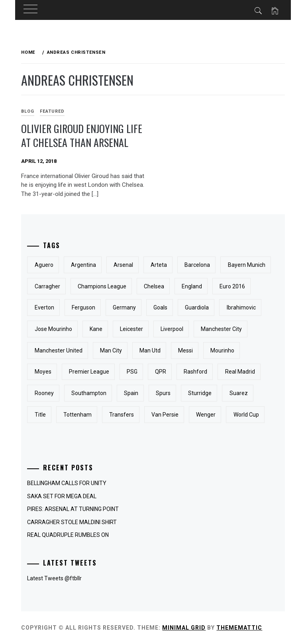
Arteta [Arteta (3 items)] (159, 265)
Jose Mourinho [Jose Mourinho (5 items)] (53, 329)
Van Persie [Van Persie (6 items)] (165, 415)
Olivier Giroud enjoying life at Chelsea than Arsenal (82, 135)
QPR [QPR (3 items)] (161, 372)
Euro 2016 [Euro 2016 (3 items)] (232, 286)
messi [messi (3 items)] (185, 350)
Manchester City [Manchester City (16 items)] (221, 329)
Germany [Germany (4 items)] (124, 307)
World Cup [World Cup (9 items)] (246, 415)
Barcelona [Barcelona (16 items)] (197, 265)
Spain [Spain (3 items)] (131, 393)
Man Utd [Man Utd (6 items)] (150, 350)
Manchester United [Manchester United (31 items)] (59, 350)
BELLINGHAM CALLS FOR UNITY (67, 483)
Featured (52, 111)
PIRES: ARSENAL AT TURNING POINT (73, 509)
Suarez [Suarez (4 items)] (239, 393)
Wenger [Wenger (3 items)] (206, 415)
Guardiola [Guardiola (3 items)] (197, 307)
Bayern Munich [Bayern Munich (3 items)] (247, 265)
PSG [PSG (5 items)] (132, 372)
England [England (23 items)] (192, 286)
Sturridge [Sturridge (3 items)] (200, 393)
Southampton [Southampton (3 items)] (89, 393)
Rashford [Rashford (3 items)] (195, 372)
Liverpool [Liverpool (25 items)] (172, 329)
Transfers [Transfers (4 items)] (122, 415)
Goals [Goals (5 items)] (160, 307)
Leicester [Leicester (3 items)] (131, 329)
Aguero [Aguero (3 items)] (44, 265)
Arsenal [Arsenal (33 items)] (123, 265)
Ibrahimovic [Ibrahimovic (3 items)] (241, 307)
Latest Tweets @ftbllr (54, 578)
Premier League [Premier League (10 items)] (89, 372)
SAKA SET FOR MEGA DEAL (62, 496)
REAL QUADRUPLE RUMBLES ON (68, 535)
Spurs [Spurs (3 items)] (163, 393)
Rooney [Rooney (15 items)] (44, 393)
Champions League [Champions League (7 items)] (102, 286)
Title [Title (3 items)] (40, 415)
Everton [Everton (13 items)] (44, 307)
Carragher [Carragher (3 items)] (47, 286)
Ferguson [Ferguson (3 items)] (83, 307)
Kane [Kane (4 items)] (96, 329)
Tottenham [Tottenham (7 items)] (77, 415)
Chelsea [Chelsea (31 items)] (154, 286)
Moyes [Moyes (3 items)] (43, 372)
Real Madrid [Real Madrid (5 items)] (240, 372)
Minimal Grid (184, 628)
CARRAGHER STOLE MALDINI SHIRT (72, 522)
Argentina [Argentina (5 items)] (83, 265)
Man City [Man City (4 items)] (111, 350)
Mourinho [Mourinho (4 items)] (222, 350)
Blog (28, 111)
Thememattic (239, 628)
